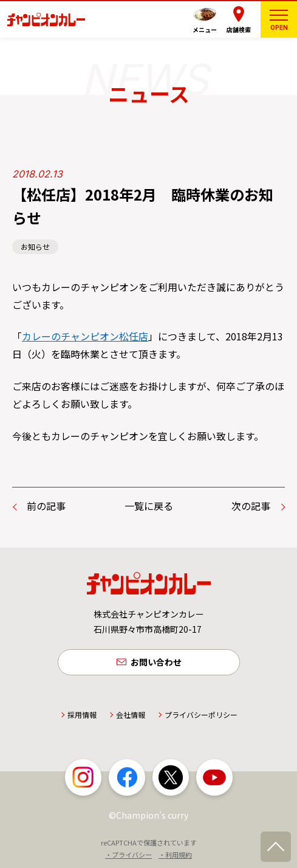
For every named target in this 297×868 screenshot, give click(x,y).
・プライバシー (128, 855)
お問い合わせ (156, 662)
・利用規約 (175, 855)
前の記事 (46, 506)
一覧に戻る (149, 506)
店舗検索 (239, 29)
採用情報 (82, 715)
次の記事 (251, 506)
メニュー (205, 29)
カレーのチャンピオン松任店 (85, 336)
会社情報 (131, 715)
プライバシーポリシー (201, 715)
